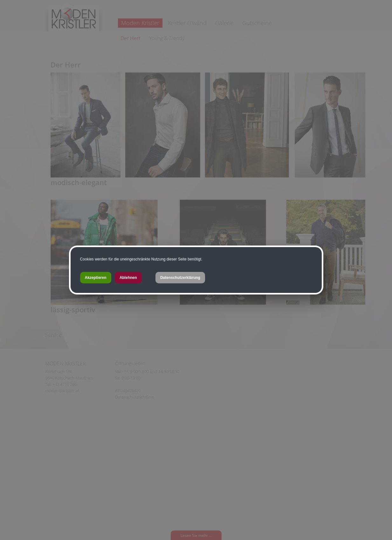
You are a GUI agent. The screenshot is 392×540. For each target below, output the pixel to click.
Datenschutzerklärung (180, 278)
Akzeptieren (96, 278)
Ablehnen (128, 278)
